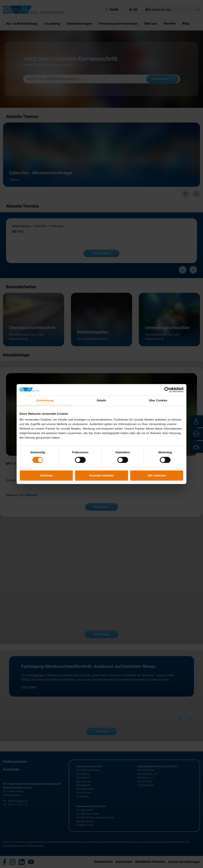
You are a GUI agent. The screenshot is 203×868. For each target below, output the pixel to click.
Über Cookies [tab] (158, 401)
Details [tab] (101, 401)
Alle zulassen (157, 475)
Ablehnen (46, 475)
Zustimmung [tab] (45, 401)
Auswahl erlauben (101, 475)
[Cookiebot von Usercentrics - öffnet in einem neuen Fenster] (167, 390)
